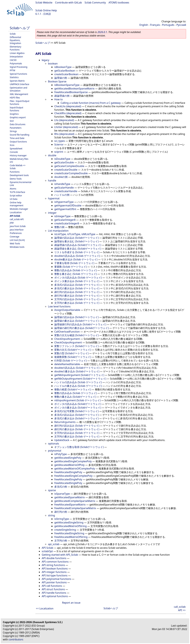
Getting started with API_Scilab (60, 555)
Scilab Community (95, 3)
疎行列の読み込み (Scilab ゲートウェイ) (77, 292)
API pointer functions (54, 582)
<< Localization (45, 608)
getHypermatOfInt (65, 209)
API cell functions (52, 586)
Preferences (16, 233)
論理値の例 (61, 78)
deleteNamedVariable (67, 364)
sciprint (59, 152)
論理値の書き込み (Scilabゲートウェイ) (76, 321)
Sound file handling (20, 135)
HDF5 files (15, 98)
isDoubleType (62, 159)
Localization (16, 212)
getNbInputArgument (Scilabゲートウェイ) (79, 375)
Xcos (12, 145)
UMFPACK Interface (20, 84)
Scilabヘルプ (20, 28)
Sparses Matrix (17, 81)
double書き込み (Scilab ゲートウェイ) (76, 259)
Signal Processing (19, 67)
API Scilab (15, 216)
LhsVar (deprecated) (66, 127)
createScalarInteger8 (67, 223)
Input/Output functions (16, 109)
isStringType (62, 519)
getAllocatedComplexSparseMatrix (75, 501)
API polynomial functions (56, 579)
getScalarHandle (64, 188)
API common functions (55, 562)
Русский (181, 25)
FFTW (12, 70)
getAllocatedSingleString (69, 522)
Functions (15, 172)
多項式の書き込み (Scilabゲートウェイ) (76, 418)
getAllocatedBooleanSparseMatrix (74, 89)
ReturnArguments (65, 422)
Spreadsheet (16, 149)
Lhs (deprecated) (64, 120)
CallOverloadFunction (67, 332)
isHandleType (62, 184)
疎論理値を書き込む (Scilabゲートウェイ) (78, 249)
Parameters (16, 128)
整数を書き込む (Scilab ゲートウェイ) (75, 274)
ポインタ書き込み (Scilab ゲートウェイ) (77, 281)
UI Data (14, 199)
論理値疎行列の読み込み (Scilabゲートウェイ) (80, 324)
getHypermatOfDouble (68, 205)
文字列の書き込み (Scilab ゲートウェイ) (77, 303)
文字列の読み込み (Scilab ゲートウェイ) (77, 299)
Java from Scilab (18, 226)
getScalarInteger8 (65, 220)
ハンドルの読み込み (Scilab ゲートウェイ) (78, 382)
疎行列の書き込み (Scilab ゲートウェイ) (77, 296)
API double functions (54, 558)
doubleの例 (61, 177)
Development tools (19, 175)
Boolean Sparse (57, 81)
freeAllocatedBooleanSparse (71, 92)
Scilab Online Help (46, 10)
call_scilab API (17, 219)
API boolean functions (55, 569)
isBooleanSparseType (67, 85)
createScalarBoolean (66, 74)
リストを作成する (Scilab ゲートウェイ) (77, 252)
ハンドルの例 (62, 195)
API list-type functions (55, 575)
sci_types (60, 141)
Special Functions (18, 74)
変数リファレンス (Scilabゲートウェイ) (76, 346)
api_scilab (54, 544)
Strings (13, 131)
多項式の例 (61, 487)
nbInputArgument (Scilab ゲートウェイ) (77, 400)
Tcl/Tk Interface (17, 192)
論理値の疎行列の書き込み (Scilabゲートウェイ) (81, 328)
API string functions (53, 565)
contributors (16, 639)
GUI (12, 121)
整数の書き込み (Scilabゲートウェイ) (75, 397)
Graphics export (18, 117)
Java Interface (17, 230)
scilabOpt (47, 551)
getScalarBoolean (65, 71)
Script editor (16, 196)
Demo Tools (16, 179)
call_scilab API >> (180, 608)
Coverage (14, 237)
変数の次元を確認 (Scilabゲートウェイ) (76, 335)
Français (155, 25)
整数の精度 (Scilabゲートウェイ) (73, 389)
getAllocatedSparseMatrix (69, 497)
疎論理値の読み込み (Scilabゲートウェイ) (78, 245)
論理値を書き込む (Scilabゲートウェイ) (76, 241)
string (51, 515)
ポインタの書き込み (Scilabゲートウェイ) (78, 408)
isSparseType (62, 494)
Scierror (59, 144)
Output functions (18, 142)
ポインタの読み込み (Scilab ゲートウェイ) (78, 278)
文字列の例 (61, 541)
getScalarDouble (64, 162)
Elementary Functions (16, 48)
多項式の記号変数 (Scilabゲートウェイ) (76, 411)
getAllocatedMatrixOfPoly (69, 465)
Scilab (13, 34)
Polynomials (16, 63)
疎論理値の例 (62, 96)
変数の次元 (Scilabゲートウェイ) (73, 350)
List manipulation (58, 231)
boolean (53, 64)
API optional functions (55, 596)
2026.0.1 (102, 32)
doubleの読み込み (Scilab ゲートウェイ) (77, 256)
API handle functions (54, 593)
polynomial (55, 451)
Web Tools (15, 243)
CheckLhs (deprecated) (68, 106)
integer (52, 213)
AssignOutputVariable (67, 310)
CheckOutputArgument (68, 342)
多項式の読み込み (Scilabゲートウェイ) (76, 415)
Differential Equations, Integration (15, 40)
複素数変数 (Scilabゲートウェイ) (73, 357)
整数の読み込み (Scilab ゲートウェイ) (75, 270)
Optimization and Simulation (18, 89)
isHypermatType (64, 202)
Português (168, 25)
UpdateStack (62, 440)
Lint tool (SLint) (17, 240)
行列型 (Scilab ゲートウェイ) (70, 361)
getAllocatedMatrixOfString (71, 526)
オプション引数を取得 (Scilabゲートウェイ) (79, 447)
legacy (45, 60)
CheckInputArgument (67, 339)
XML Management (19, 94)
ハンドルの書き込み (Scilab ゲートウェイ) (78, 386)
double (52, 155)
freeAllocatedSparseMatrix (70, 505)
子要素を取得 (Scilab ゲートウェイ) (74, 263)
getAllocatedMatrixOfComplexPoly (75, 469)
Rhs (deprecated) (64, 134)
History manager (18, 155)
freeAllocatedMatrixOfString (71, 537)
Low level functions (59, 306)
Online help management (17, 204)
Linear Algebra (17, 53)
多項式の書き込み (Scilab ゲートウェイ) (77, 288)
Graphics (14, 114)
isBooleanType (63, 67)
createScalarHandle (66, 191)
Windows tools (17, 247)
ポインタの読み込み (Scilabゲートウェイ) (78, 404)
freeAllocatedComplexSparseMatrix (75, 508)
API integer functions (54, 572)
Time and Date (17, 138)
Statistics (14, 77)
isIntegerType (62, 216)
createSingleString (65, 530)
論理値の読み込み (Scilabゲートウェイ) (76, 238)
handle (52, 180)
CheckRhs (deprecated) (68, 113)
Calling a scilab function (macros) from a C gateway (91, 103)
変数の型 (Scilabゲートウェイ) (71, 353)
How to (58, 99)
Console (14, 152)
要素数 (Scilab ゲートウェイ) (70, 267)
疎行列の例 (61, 512)
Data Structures (18, 124)
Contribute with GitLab (68, 3)
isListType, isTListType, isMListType (75, 234)
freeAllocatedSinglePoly (68, 472)
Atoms (13, 189)
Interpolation (16, 57)
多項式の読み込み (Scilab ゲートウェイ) (77, 285)
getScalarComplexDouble (69, 166)
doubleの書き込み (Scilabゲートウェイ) (77, 371)
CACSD (13, 60)
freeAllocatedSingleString (69, 533)
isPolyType (61, 454)
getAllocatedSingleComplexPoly (73, 461)
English (144, 25)
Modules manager (19, 209)
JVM (12, 223)
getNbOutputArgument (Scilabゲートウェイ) (80, 379)
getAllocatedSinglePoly (68, 458)
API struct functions (53, 589)
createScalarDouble (66, 170)
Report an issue (71, 603)
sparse (52, 490)
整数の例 (59, 227)
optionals (54, 444)
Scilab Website (44, 3)
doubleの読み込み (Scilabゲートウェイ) (77, 368)
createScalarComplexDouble (71, 173)
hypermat (54, 198)
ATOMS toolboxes (119, 3)
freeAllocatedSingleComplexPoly (73, 476)
